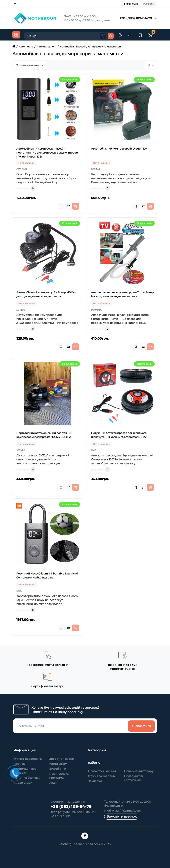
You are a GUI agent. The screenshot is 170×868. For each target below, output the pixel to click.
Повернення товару (139, 771)
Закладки (95, 781)
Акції (53, 783)
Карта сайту (58, 764)
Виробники (58, 769)
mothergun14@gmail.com (123, 811)
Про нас (19, 764)
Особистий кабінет (102, 771)
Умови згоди (23, 783)
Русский (148, 4)
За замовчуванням (30, 65)
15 (151, 65)
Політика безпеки (27, 778)
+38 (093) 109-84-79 (136, 18)
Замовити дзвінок (122, 816)
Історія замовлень (101, 776)
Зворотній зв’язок (62, 759)
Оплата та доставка (28, 759)
